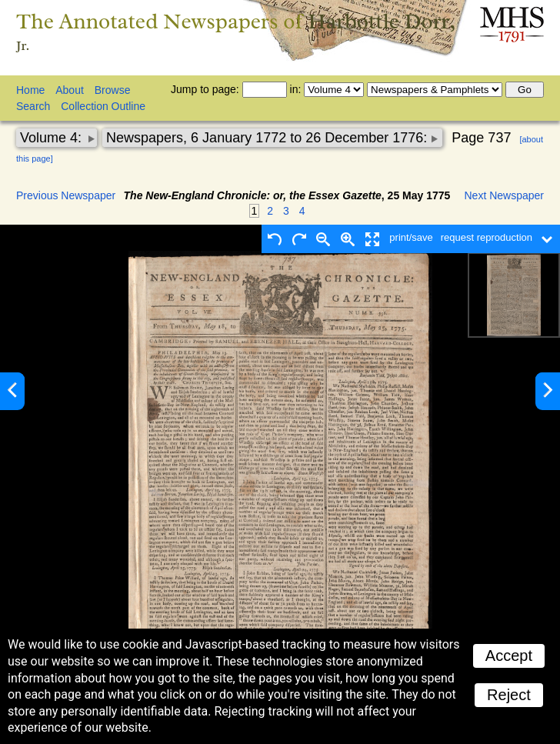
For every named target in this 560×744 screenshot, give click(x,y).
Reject (509, 695)
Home (30, 90)
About (70, 90)
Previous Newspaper (66, 195)
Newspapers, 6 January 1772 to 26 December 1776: (268, 138)
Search (33, 106)
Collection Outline (103, 106)
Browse (113, 90)
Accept (509, 656)
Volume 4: (53, 138)
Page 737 (481, 138)
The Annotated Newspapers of (236, 32)
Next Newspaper (505, 195)
